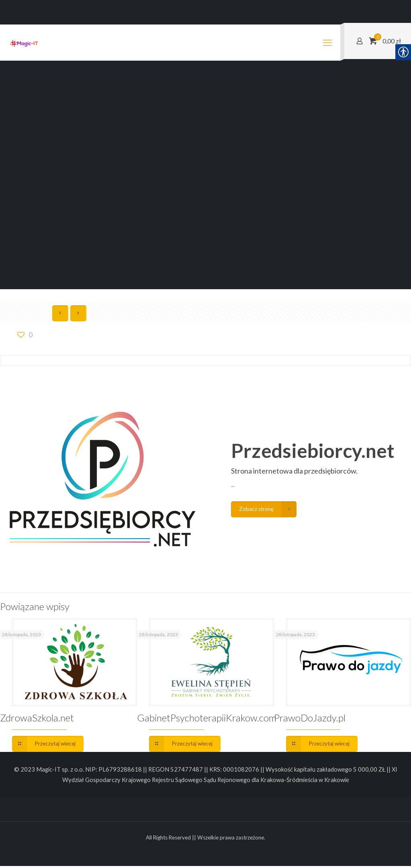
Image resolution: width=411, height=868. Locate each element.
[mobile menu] (327, 43)
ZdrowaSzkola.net (37, 718)
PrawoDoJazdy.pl (310, 718)
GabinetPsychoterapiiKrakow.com (207, 718)
